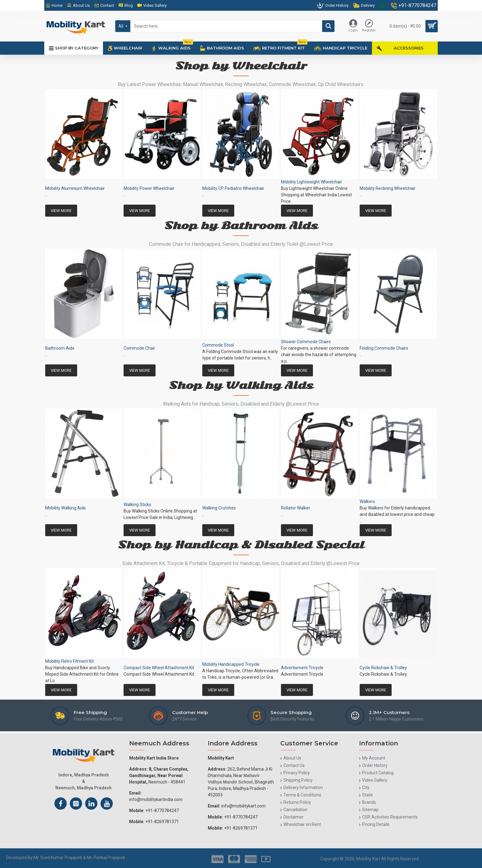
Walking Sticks (137, 505)
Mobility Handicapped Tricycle (231, 664)
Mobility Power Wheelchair (149, 188)
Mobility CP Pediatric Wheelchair (233, 188)
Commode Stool (218, 345)
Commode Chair (139, 348)
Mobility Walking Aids (65, 508)
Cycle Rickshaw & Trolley (383, 668)
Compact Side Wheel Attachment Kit (159, 668)
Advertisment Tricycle (302, 668)
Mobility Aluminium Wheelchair (75, 188)
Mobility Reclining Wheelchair (388, 188)
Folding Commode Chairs (384, 348)
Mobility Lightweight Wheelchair (312, 182)
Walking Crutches (219, 508)
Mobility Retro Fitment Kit (69, 661)
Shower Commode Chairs (306, 342)
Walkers (367, 501)
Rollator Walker (296, 508)
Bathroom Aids (60, 348)
